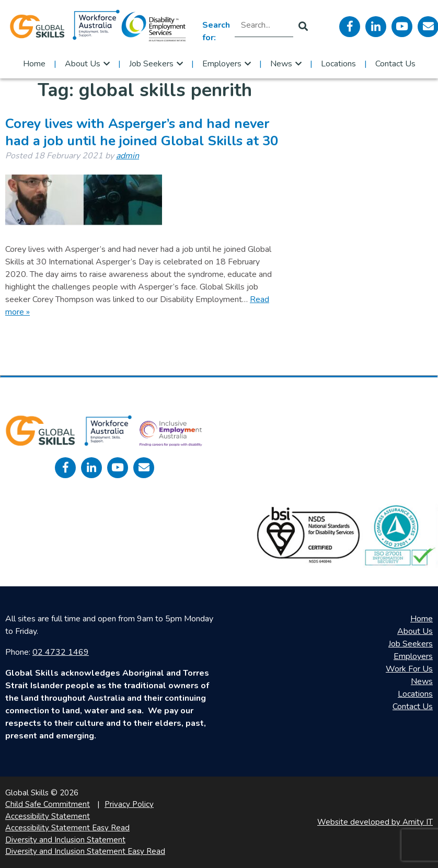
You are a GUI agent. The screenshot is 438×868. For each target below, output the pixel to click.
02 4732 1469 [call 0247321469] (61, 652)
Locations (338, 64)
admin (128, 156)
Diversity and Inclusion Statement (65, 840)
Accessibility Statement (48, 816)
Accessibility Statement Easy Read (67, 828)
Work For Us (409, 669)
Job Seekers (151, 64)
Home (34, 64)
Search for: (216, 31)
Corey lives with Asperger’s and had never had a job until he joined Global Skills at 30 (142, 132)
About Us (83, 64)
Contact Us (395, 64)
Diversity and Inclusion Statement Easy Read (85, 851)
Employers (222, 64)
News (281, 64)
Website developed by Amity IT (375, 822)
